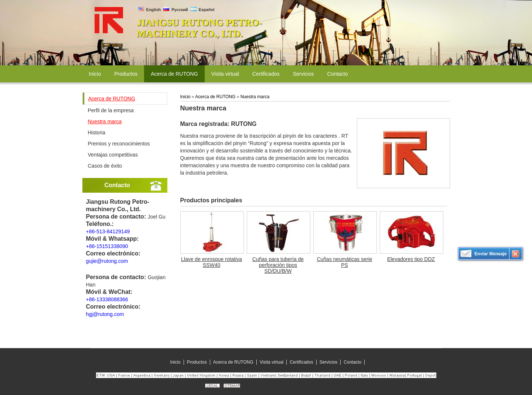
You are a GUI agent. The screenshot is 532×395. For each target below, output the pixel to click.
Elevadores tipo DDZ (411, 259)
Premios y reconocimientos (119, 144)
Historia (97, 133)
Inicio (185, 97)
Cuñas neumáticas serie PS (344, 262)
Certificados (301, 362)
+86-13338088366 (107, 299)
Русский (176, 10)
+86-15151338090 (107, 246)
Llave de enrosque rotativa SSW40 (212, 262)
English (150, 10)
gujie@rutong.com (107, 261)
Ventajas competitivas (113, 155)
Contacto (117, 185)
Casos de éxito (105, 166)
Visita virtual (272, 362)
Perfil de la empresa (111, 110)
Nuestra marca (105, 121)
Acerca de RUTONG (112, 99)
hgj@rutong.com (105, 314)
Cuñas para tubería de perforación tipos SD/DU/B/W (278, 265)
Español (203, 10)
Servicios (329, 362)
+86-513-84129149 (108, 231)
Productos (197, 362)
